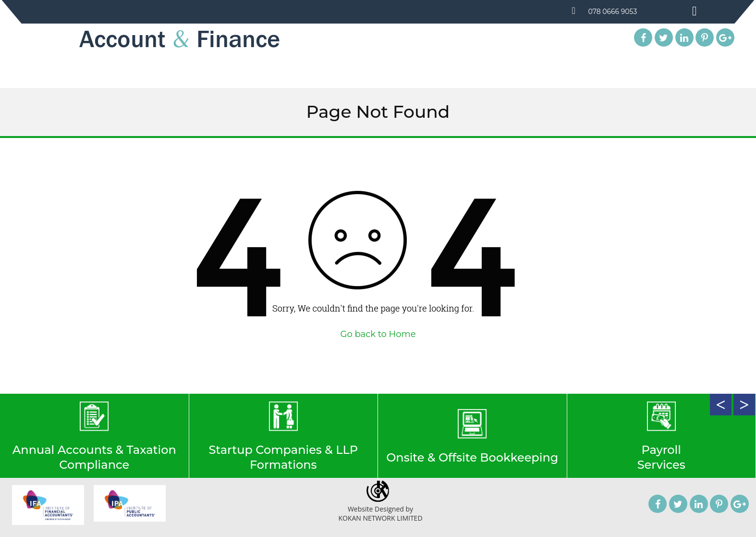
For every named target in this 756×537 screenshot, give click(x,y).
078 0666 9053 (614, 12)
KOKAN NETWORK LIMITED (380, 518)
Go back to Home (378, 334)
